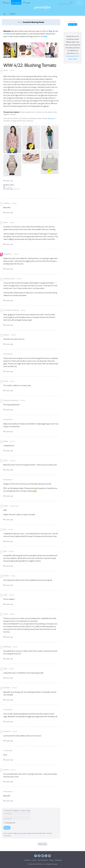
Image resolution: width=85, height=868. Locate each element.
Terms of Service (42, 860)
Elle (5, 529)
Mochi (6, 381)
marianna (7, 731)
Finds (45, 36)
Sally (5, 669)
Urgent (13, 14)
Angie (6, 506)
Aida (5, 551)
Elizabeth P (8, 254)
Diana (6, 222)
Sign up (16, 833)
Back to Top (43, 844)
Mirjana (6, 335)
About (34, 860)
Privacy (51, 860)
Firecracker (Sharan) (11, 310)
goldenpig (7, 647)
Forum (9, 34)
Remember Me (9, 823)
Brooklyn (7, 688)
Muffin (6, 441)
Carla (5, 595)
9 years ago (8, 181)
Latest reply (9, 189)
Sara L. (6, 460)
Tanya (6, 70)
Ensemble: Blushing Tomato (34, 22)
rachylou (7, 203)
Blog (50, 31)
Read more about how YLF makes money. (73, 56)
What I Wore (73, 24)
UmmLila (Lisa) (9, 279)
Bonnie (6, 576)
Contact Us (28, 860)
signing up (51, 118)
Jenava (6, 770)
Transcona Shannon (11, 400)
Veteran (12, 70)
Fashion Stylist (14, 506)
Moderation (58, 860)
